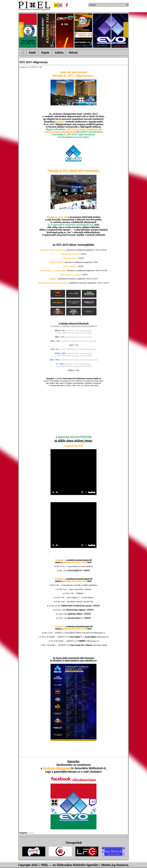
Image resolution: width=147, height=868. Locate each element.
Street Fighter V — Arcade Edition (53, 270)
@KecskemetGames (84, 780)
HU (56, 5)
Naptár (45, 53)
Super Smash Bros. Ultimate (70, 275)
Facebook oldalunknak (57, 768)
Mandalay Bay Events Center (75, 562)
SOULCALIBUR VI (70, 266)
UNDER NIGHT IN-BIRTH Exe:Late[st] (53, 283)
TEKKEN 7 (53, 279)
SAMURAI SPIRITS (57, 262)
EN (60, 5)
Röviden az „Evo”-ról (57, 217)
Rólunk (73, 53)
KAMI (32, 53)
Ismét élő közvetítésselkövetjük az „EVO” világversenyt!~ (73, 74)
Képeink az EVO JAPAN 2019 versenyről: (73, 171)
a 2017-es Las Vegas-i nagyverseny (82, 129)
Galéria (59, 53)
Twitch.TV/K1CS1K (73, 446)
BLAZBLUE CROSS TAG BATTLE (53, 250)
